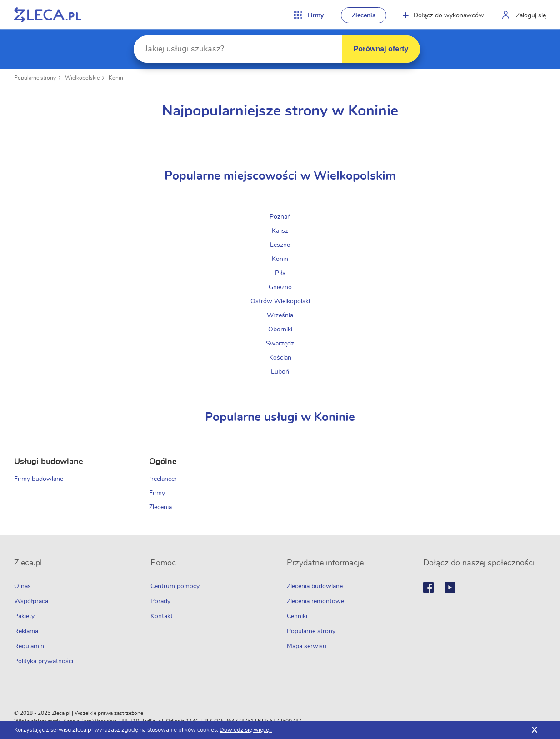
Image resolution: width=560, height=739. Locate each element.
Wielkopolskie (82, 78)
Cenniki (297, 616)
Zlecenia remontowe (315, 601)
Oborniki (280, 330)
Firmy (157, 493)
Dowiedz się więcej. (246, 730)
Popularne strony (35, 78)
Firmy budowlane (39, 479)
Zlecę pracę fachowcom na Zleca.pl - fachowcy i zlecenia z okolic (48, 15)
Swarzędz (280, 344)
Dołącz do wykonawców (443, 15)
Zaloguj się (531, 15)
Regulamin (29, 646)
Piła (280, 273)
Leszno (280, 245)
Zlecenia (364, 15)
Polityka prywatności (44, 661)
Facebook (428, 587)
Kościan (280, 358)
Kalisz (280, 231)
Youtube (450, 587)
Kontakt (162, 616)
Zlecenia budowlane (315, 586)
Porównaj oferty (381, 49)
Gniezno (280, 287)
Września (280, 315)
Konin (116, 78)
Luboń (280, 372)
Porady (160, 601)
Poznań (280, 217)
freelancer (163, 479)
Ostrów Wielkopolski (280, 301)
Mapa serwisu (307, 646)
